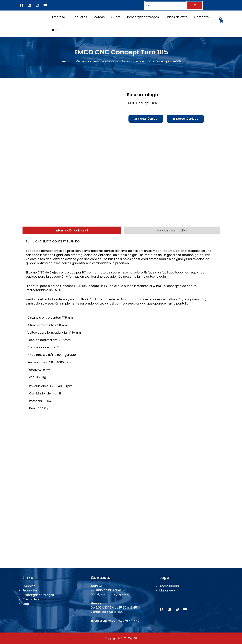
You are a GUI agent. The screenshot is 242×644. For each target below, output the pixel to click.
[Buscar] (195, 5)
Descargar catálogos (140, 17)
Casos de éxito (173, 17)
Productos (78, 17)
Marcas (98, 17)
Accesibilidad (169, 588)
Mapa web (167, 593)
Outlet (114, 17)
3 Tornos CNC (132, 61)
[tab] (72, 241)
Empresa (58, 17)
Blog (55, 30)
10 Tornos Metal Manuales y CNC (98, 61)
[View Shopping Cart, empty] (221, 24)
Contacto (197, 17)
